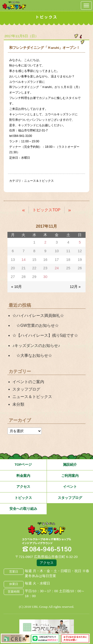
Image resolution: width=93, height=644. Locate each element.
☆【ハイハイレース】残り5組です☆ (45, 335)
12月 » (75, 287)
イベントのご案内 (28, 382)
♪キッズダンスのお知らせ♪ (36, 346)
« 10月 (16, 287)
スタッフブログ (26, 389)
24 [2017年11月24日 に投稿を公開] (57, 268)
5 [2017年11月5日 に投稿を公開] (80, 242)
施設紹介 (70, 465)
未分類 (18, 404)
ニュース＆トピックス (39, 181)
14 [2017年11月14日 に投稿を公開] (24, 260)
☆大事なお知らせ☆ (32, 355)
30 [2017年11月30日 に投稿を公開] (45, 277)
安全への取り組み (23, 509)
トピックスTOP (46, 210)
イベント (70, 487)
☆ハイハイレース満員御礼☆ (38, 316)
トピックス (23, 498)
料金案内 (23, 476)
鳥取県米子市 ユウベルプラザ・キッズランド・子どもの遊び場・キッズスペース (14, 5)
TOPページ (23, 465)
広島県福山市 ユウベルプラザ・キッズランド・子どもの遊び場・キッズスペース (47, 529)
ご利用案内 (70, 476)
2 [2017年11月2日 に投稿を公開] (45, 242)
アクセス (23, 487)
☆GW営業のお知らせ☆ (36, 325)
